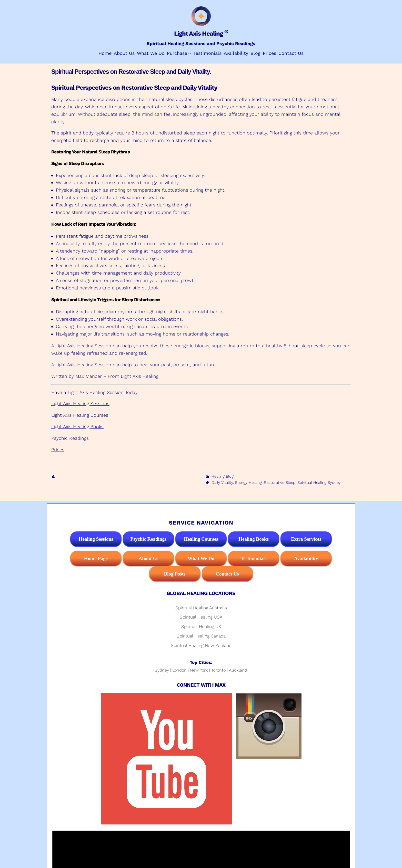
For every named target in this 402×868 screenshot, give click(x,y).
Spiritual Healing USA (201, 617)
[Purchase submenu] (190, 53)
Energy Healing (248, 483)
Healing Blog (223, 476)
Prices (58, 450)
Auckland (238, 670)
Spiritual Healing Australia (201, 608)
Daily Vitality (222, 483)
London (179, 670)
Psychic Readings (70, 438)
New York (199, 670)
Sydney (162, 670)
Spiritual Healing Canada (201, 636)
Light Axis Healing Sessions (80, 404)
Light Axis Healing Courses (80, 415)
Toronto (218, 670)
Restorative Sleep (280, 483)
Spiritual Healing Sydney (319, 483)
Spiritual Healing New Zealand (201, 645)
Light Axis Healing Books (77, 427)
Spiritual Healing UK (201, 626)
